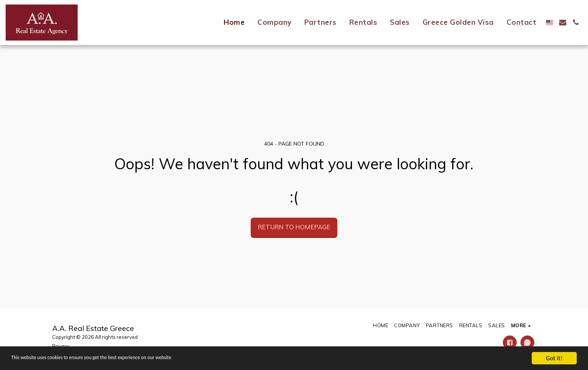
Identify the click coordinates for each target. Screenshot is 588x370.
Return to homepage (294, 227)
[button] (563, 22)
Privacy (61, 346)
